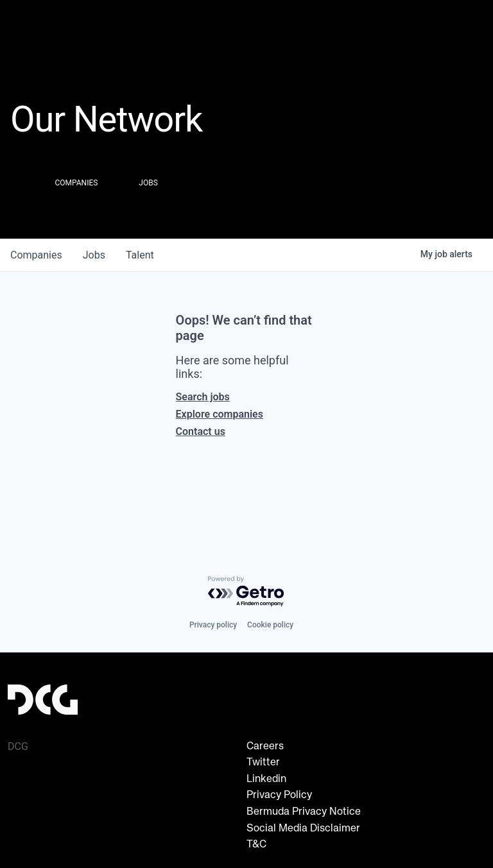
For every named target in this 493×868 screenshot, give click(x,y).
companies (36, 255)
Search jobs (203, 397)
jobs (94, 255)
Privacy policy (213, 625)
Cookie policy (270, 625)
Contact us (201, 431)
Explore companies (220, 414)
